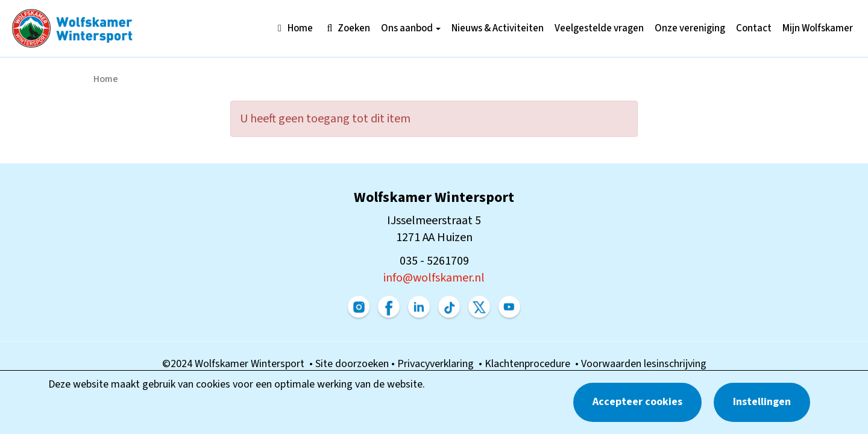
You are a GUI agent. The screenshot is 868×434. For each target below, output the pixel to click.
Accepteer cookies (637, 402)
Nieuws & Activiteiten (498, 28)
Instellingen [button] (762, 402)
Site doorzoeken (353, 364)
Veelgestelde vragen (599, 28)
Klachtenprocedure (530, 364)
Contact (754, 28)
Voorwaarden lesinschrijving (644, 364)
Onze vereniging (690, 28)
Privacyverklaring (438, 364)
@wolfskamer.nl (434, 278)
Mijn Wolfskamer (818, 28)
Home (293, 28)
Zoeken (347, 28)
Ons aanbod (411, 28)
